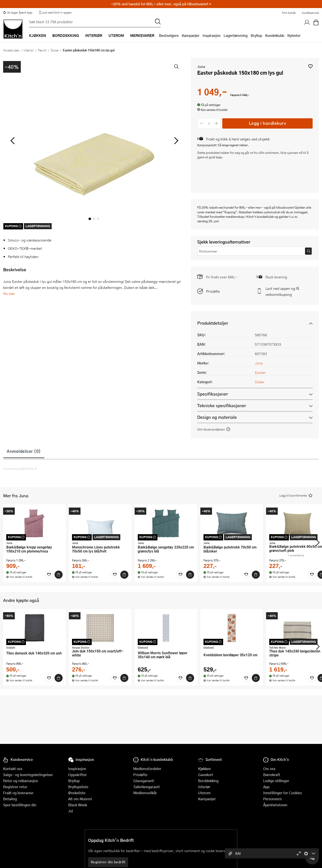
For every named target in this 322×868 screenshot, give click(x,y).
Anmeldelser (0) (24, 451)
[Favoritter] (49, 575)
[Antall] (209, 123)
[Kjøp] (59, 575)
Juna (201, 67)
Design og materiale (217, 417)
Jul (71, 811)
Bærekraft (272, 775)
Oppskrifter (77, 775)
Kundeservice (310, 13)
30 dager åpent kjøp (18, 13)
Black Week (78, 805)
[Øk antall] (217, 123)
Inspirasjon (212, 35)
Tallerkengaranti (146, 787)
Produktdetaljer (213, 323)
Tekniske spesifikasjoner (222, 405)
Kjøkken (204, 769)
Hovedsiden (11, 50)
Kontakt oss (13, 769)
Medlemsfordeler (147, 769)
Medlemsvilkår (145, 793)
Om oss (269, 769)
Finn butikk (289, 13)
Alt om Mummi (80, 799)
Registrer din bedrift (108, 862)
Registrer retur (15, 787)
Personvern (272, 799)
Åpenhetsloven (275, 805)
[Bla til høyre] (175, 141)
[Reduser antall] (202, 123)
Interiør (29, 50)
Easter (260, 372)
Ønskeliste (77, 793)
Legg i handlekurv (268, 123)
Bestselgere (169, 35)
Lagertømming (236, 35)
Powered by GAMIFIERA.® (20, 469)
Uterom (204, 793)
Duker (55, 50)
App (266, 787)
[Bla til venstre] (12, 141)
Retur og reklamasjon (21, 781)
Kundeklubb (275, 35)
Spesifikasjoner (213, 394)
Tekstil (42, 50)
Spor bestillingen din (20, 805)
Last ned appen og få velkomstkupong (282, 291)
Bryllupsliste (78, 787)
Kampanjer (191, 35)
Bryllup (256, 35)
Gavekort (206, 775)
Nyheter (294, 35)
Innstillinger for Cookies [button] (283, 793)
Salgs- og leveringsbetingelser (28, 775)
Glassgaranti (144, 781)
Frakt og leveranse (18, 793)
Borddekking (208, 781)
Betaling (10, 799)
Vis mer (9, 293)
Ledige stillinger (276, 781)
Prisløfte (213, 291)
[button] (310, 66)
